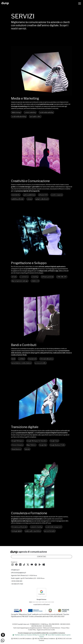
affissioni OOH (43, 197)
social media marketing (46, 112)
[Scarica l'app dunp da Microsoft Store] (44, 565)
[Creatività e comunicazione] (42, 181)
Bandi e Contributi (25, 348)
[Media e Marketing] (42, 95)
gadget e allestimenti (42, 202)
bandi (13, 362)
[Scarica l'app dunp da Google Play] (40, 565)
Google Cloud (54, 444)
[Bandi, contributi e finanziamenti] (42, 345)
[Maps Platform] (46, 603)
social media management (54, 530)
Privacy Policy (65, 629)
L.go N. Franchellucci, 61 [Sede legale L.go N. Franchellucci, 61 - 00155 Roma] (32, 579)
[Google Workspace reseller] (37, 603)
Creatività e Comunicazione (32, 184)
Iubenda (27, 452)
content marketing (30, 112)
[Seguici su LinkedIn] (20, 565)
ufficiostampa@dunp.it (19, 573)
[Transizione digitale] (42, 427)
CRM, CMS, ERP (62, 280)
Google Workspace (17, 444)
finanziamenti (32, 362)
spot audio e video (35, 116)
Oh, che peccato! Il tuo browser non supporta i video (42, 71)
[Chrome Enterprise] (43, 603)
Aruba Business (16, 452)
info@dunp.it (15, 571)
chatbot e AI (35, 284)
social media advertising (19, 116)
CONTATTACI (42, 557)
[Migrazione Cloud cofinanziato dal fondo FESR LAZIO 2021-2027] (42, 612)
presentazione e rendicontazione (21, 366)
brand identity (16, 197)
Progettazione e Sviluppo (30, 266)
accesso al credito (40, 366)
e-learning (35, 280)
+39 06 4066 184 (17, 582)
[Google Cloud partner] (34, 603)
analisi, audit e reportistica (33, 534)
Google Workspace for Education (37, 444)
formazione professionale (19, 530)
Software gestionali (47, 280)
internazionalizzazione (47, 362)
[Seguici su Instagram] (12, 565)
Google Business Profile (57, 448)
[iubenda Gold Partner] (49, 603)
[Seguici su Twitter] (28, 565)
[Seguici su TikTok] (24, 565)
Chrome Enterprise (17, 448)
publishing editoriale (18, 202)
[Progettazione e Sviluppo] (42, 263)
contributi (22, 362)
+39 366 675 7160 (17, 585)
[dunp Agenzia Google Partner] (42, 593)
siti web (14, 280)
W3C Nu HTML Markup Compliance (44, 639)
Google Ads (43, 448)
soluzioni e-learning (36, 530)
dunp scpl (26, 625)
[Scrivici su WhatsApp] (3, 640)
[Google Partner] (31, 603)
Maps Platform (31, 448)
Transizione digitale (25, 430)
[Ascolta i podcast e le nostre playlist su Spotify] (36, 565)
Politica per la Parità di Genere (52, 629)
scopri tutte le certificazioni (41, 605)
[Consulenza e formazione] (42, 513)
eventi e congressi (57, 197)
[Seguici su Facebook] (16, 565)
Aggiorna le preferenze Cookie (46, 631)
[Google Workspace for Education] (40, 603)
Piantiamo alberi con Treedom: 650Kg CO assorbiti (29, 636)
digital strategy (16, 112)
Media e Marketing (25, 98)
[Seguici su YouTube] (32, 565)
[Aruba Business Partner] (53, 603)
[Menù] (80, 3)
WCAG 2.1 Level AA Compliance (21, 639)
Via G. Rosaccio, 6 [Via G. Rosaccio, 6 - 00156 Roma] (27, 576)
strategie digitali (17, 534)
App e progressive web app (20, 284)
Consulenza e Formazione (30, 516)
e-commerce (24, 280)
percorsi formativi (50, 534)
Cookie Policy (32, 631)
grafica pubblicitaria (29, 197)
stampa (30, 202)
